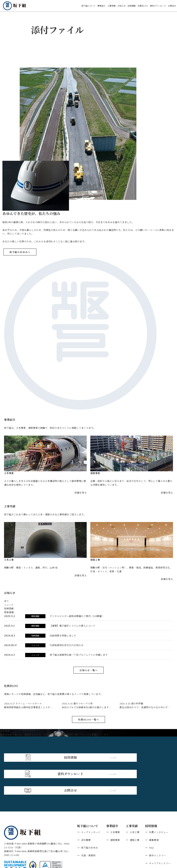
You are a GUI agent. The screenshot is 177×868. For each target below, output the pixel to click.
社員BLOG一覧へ (89, 719)
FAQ (151, 813)
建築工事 (135, 805)
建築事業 (115, 805)
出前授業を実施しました (63, 635)
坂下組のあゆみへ (20, 252)
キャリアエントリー (160, 829)
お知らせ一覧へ (89, 670)
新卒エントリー (157, 821)
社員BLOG (137, 6)
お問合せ (171, 6)
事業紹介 (90, 6)
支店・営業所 (88, 821)
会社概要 (86, 805)
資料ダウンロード (155, 6)
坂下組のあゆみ (90, 813)
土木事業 (115, 798)
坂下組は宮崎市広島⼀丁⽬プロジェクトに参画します (79, 655)
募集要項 (154, 805)
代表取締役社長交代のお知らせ (67, 645)
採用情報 (125, 6)
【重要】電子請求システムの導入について (73, 626)
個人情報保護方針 (34, 844)
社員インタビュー (159, 798)
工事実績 (101, 6)
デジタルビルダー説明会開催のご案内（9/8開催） (77, 616)
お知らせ (113, 6)
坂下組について (74, 6)
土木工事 (135, 798)
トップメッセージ (91, 798)
